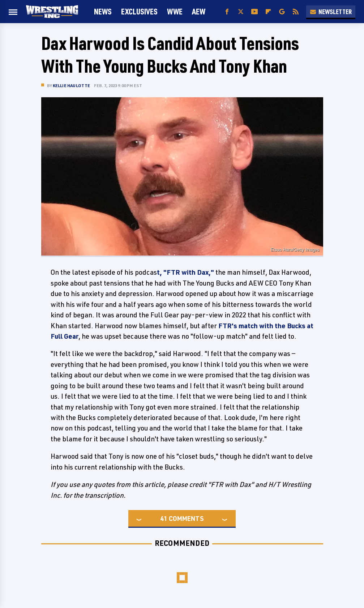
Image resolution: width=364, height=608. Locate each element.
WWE (175, 11)
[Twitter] (241, 12)
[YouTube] (254, 12)
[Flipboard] (268, 12)
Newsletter (331, 12)
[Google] (282, 12)
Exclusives (139, 11)
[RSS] (296, 12)
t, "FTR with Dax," (185, 272)
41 (164, 518)
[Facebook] (227, 12)
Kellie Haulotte (72, 85)
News (103, 11)
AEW (199, 11)
